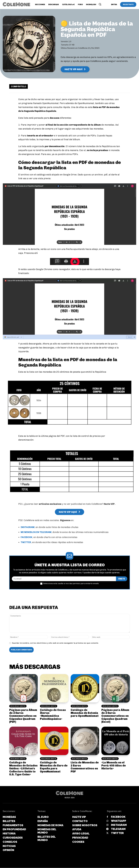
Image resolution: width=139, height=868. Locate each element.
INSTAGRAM (28, 527)
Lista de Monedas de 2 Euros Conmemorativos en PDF (85, 767)
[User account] (114, 5)
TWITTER (26, 542)
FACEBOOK (26, 537)
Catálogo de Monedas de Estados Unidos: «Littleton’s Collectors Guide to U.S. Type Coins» (23, 769)
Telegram (118, 829)
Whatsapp (119, 821)
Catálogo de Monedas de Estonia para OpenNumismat (85, 713)
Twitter (117, 833)
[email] (64, 579)
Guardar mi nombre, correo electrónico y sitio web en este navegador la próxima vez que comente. (55, 643)
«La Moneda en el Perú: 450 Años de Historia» (114, 766)
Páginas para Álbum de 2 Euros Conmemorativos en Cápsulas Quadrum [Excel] (115, 716)
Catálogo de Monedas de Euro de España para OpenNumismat (54, 767)
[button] (100, 4)
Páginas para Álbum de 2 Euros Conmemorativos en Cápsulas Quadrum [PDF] (23, 716)
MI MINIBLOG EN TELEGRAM (36, 532)
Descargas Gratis (18, 706)
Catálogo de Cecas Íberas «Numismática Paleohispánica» (53, 714)
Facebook (118, 817)
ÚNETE (122, 579)
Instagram (119, 825)
